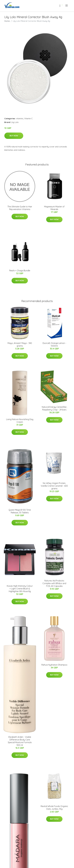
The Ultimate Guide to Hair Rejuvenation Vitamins (20, 208)
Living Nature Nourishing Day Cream (20, 421)
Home (7, 21)
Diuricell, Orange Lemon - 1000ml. (54, 344)
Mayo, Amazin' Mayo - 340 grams (20, 344)
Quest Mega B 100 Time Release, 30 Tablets (20, 511)
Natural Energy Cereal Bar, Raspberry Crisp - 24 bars (54, 408)
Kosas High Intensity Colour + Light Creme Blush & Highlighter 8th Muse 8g (20, 589)
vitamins (20, 119)
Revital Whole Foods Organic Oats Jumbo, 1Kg (54, 808)
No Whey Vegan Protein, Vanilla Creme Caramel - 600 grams (54, 486)
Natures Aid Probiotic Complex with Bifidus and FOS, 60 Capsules (54, 583)
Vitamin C (28, 119)
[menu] (67, 6)
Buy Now (14, 136)
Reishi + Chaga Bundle (20, 271)
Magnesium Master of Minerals (54, 208)
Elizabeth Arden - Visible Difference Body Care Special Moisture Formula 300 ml (20, 741)
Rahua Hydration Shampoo (54, 665)
